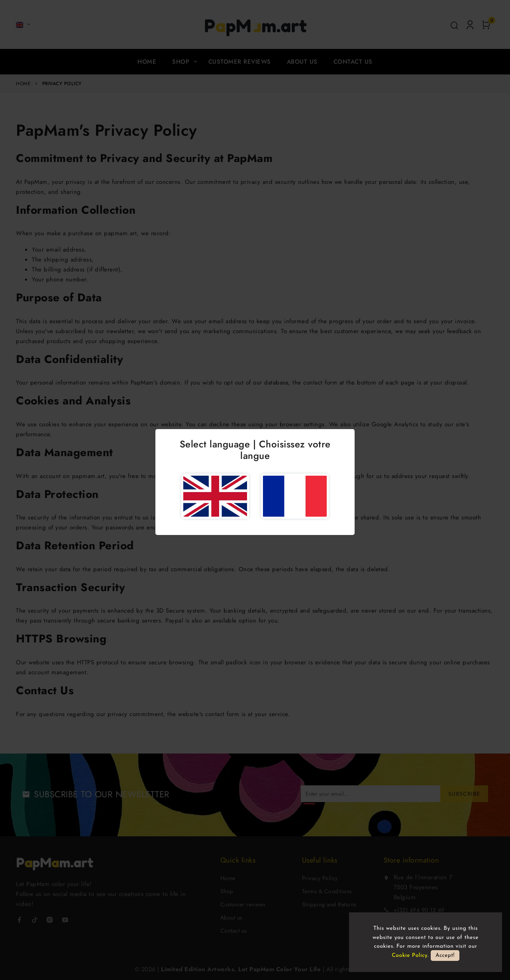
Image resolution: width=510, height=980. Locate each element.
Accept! (445, 956)
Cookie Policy (410, 956)
